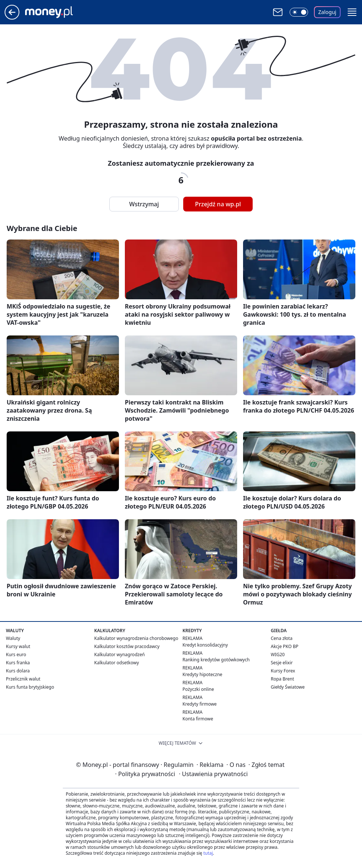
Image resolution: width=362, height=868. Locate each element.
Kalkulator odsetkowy (117, 663)
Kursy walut (18, 646)
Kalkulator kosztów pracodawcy (127, 646)
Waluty (13, 638)
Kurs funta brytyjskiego (30, 687)
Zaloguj (327, 12)
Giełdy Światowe (288, 687)
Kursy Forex (283, 671)
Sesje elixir (282, 663)
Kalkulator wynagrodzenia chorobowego (136, 638)
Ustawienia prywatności (213, 774)
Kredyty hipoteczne (202, 674)
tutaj (208, 853)
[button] (352, 12)
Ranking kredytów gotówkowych (216, 660)
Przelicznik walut (23, 679)
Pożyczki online (198, 689)
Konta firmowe (198, 719)
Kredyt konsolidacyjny (205, 645)
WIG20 (278, 655)
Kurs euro (16, 655)
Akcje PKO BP (285, 646)
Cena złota (282, 638)
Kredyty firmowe (200, 704)
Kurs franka (18, 663)
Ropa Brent (282, 679)
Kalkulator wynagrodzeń (119, 655)
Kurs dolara (18, 671)
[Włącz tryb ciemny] (299, 12)
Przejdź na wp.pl (218, 204)
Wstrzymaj (144, 204)
